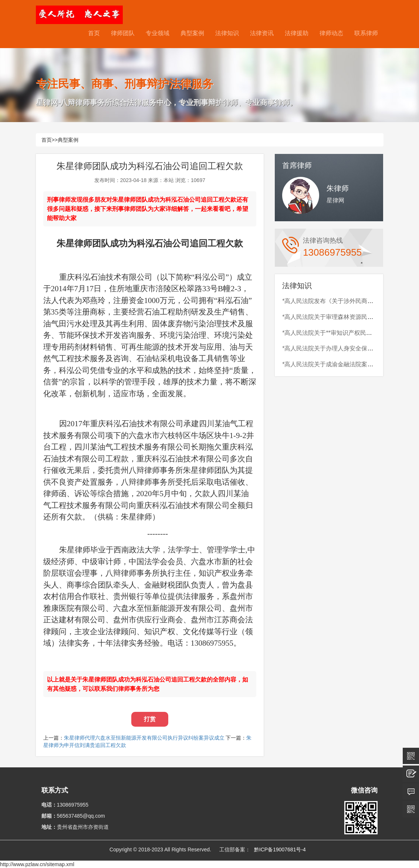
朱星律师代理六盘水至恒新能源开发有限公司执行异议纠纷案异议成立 (144, 738)
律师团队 (123, 33)
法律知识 (227, 33)
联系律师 (366, 33)
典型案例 (192, 33)
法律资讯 (262, 33)
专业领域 (158, 33)
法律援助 (297, 33)
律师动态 (331, 33)
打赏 (150, 719)
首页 (94, 33)
